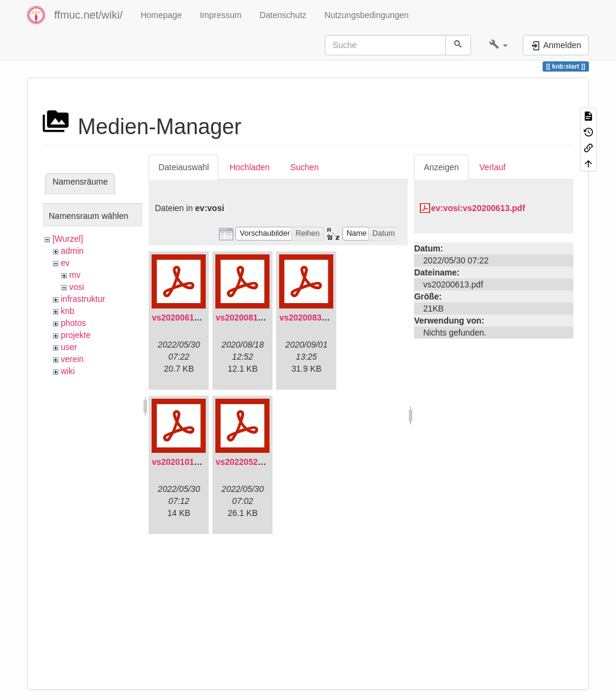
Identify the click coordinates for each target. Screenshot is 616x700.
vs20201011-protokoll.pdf (202, 462)
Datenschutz (283, 15)
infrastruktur (83, 299)
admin (72, 251)
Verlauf (493, 167)
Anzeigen (441, 167)
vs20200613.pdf (183, 318)
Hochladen (249, 167)
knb (68, 311)
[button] (498, 45)
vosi (77, 287)
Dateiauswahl (183, 167)
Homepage (162, 15)
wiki (68, 371)
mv (75, 275)
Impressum (220, 15)
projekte (76, 335)
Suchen (304, 167)
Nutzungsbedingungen (366, 15)
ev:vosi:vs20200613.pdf (478, 208)
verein (72, 359)
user (69, 347)
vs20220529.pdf (247, 462)
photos (73, 323)
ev (65, 263)
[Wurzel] (68, 239)
